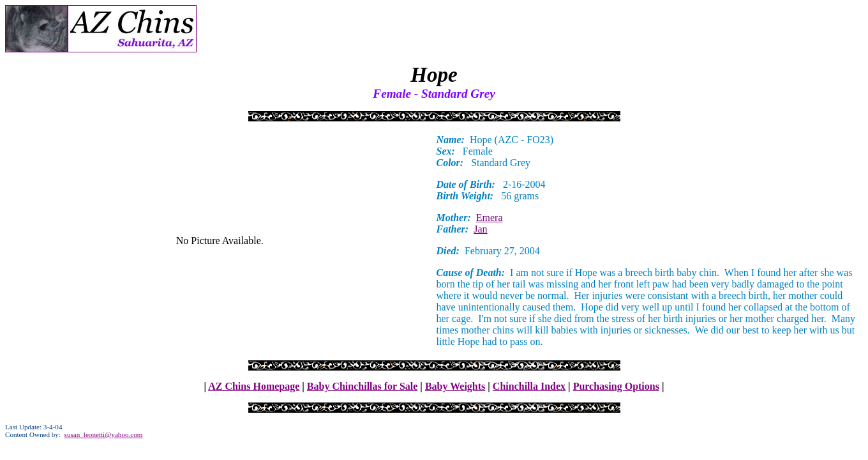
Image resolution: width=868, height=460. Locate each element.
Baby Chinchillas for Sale (363, 386)
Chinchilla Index (529, 386)
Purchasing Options (616, 386)
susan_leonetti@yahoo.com (104, 434)
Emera (490, 218)
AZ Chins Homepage (254, 386)
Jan (480, 229)
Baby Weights (455, 386)
